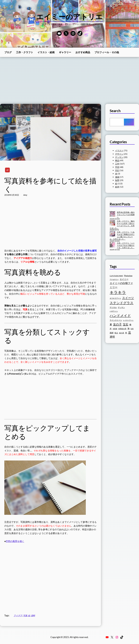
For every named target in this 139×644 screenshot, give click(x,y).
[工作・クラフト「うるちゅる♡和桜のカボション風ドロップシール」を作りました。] (112, 234)
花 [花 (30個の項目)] (129, 332)
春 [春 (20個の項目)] (130, 325)
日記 (117, 170)
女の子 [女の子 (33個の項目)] (117, 324)
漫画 (117, 177)
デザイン (119, 154)
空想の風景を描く (15, 541)
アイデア (18, 615)
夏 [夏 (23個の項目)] (111, 325)
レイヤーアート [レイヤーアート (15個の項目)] (128, 320)
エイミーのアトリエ (70, 17)
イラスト (119, 151)
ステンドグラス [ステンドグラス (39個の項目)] (122, 303)
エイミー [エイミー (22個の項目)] (124, 279)
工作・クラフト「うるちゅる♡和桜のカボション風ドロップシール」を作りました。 (122, 236)
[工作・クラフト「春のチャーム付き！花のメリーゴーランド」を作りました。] (112, 223)
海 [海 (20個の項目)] (128, 329)
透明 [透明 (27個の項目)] (112, 337)
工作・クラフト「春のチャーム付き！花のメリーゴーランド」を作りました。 (122, 225)
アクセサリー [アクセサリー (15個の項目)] (114, 279)
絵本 (117, 187)
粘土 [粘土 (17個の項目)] (116, 333)
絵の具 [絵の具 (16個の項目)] (122, 333)
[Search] (129, 122)
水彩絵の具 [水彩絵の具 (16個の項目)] (122, 329)
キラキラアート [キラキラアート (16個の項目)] (115, 298)
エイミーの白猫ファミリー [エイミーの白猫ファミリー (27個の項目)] (121, 285)
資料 (33, 615)
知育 (117, 180)
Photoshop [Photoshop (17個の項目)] (128, 276)
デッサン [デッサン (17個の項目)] (121, 307)
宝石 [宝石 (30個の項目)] (126, 324)
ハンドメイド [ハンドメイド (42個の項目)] (120, 315)
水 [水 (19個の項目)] (111, 329)
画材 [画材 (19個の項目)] (112, 333)
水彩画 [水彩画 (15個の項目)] (115, 329)
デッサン (119, 157)
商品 (117, 160)
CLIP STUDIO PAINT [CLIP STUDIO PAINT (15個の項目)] (116, 276)
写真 (25, 615)
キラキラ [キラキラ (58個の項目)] (118, 292)
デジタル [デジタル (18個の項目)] (113, 307)
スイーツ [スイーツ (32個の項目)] (128, 298)
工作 (117, 164)
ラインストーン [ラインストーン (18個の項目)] (116, 320)
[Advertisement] (69, 80)
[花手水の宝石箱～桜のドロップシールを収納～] (112, 214)
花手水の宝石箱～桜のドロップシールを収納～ (126, 215)
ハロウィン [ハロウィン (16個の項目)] (114, 311)
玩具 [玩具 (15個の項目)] (132, 329)
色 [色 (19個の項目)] (126, 333)
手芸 (117, 167)
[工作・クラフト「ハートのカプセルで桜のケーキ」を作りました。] (112, 245)
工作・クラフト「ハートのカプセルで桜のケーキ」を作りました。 (126, 245)
